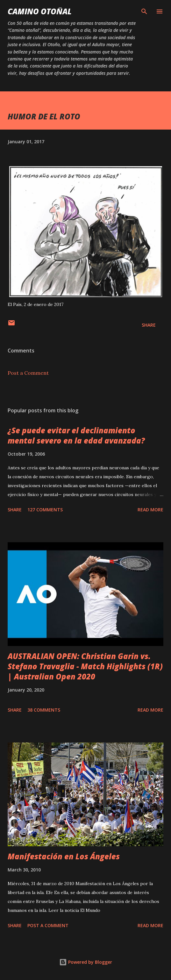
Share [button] (149, 325)
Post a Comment (28, 373)
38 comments (44, 710)
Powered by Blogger (86, 962)
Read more (150, 510)
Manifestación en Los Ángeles (64, 856)
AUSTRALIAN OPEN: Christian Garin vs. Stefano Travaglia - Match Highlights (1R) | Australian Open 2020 (85, 666)
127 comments (45, 510)
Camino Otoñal (40, 11)
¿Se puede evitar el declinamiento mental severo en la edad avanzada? (76, 435)
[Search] (144, 11)
